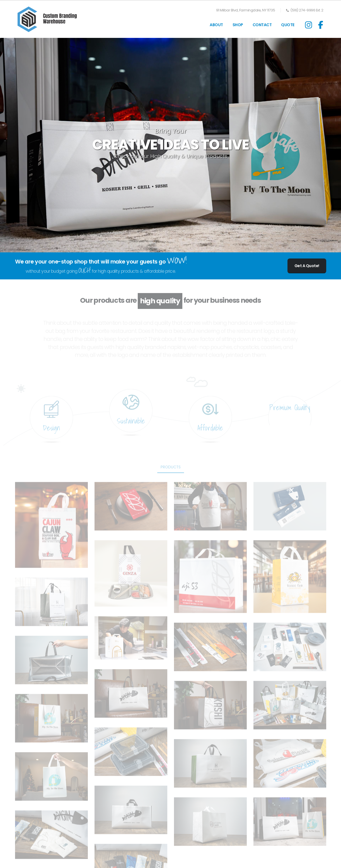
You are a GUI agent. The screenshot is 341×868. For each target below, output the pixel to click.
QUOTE (288, 25)
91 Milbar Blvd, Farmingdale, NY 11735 (246, 10)
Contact (262, 25)
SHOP (238, 25)
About (216, 25)
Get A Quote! (307, 266)
